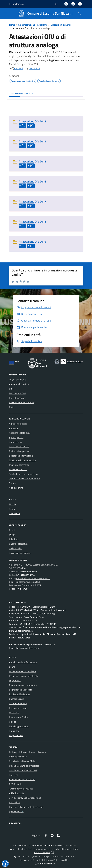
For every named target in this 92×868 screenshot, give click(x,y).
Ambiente (14, 428)
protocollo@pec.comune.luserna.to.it (32, 578)
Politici (12, 407)
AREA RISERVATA (44, 864)
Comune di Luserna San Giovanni (50, 14)
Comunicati (14, 513)
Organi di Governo (18, 380)
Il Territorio (14, 539)
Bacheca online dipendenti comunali (26, 807)
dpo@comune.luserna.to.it (28, 648)
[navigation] (6, 13)
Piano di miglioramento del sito (24, 676)
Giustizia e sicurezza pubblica (23, 460)
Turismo (13, 483)
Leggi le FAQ (15, 680)
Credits (12, 722)
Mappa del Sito (16, 735)
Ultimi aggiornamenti (19, 726)
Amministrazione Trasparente (33, 25)
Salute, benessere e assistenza (24, 474)
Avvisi (12, 509)
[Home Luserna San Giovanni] (44, 13)
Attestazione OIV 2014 (32, 141)
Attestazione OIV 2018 (32, 221)
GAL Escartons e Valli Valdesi (23, 770)
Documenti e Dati (17, 393)
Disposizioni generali (61, 25)
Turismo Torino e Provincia (21, 789)
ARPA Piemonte (17, 793)
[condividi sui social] (16, 68)
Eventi (12, 530)
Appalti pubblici (16, 437)
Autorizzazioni (16, 442)
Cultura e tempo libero (20, 451)
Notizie (12, 504)
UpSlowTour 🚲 (16, 812)
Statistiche (14, 731)
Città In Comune (42, 852)
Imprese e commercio (19, 465)
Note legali (14, 713)
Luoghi (12, 535)
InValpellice (15, 802)
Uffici (12, 389)
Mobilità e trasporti (18, 469)
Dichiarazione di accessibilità (22, 671)
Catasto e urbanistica (19, 447)
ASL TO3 (13, 775)
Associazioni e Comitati (20, 553)
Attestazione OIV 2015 (32, 161)
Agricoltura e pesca (18, 424)
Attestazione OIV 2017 (32, 201)
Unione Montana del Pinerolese (24, 766)
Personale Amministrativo (21, 402)
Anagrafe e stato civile (20, 433)
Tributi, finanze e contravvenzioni (25, 479)
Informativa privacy (18, 708)
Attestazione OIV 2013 (32, 121)
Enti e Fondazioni (17, 398)
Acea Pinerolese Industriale (22, 779)
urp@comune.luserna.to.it (28, 582)
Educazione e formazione (21, 456)
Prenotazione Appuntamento (23, 685)
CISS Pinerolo (16, 784)
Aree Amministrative (19, 384)
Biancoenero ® (27, 860)
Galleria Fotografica (18, 544)
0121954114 (19, 568)
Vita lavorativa (16, 488)
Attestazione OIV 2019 (32, 241)
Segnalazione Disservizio (21, 690)
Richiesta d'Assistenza (20, 694)
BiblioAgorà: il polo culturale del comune (28, 752)
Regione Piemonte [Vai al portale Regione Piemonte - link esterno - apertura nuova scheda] (17, 4)
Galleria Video (16, 548)
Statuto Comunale (18, 703)
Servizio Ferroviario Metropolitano (25, 798)
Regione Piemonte (18, 757)
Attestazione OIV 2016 (32, 181)
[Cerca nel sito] (79, 13)
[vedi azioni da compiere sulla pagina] (32, 68)
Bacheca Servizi (17, 699)
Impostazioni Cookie (19, 717)
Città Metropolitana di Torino (23, 761)
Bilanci (12, 667)
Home (12, 25)
